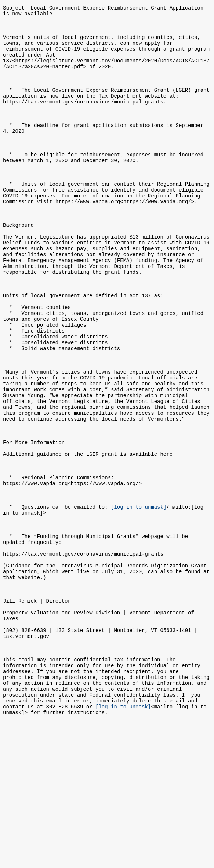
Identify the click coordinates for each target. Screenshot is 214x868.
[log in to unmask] (139, 601)
